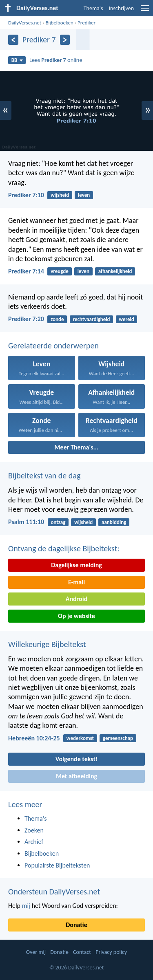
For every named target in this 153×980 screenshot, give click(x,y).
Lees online (56, 60)
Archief (34, 842)
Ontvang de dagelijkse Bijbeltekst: (64, 548)
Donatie (76, 925)
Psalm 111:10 (26, 522)
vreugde (60, 271)
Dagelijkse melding (76, 565)
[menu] (145, 11)
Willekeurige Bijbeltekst (47, 644)
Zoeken (34, 830)
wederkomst (80, 738)
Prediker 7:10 (26, 195)
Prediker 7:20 (26, 319)
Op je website (76, 616)
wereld (126, 319)
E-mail (76, 582)
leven (84, 195)
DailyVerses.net (25, 23)
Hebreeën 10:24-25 (34, 738)
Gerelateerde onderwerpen (53, 346)
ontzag (58, 522)
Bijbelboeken (59, 23)
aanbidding (114, 522)
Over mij (36, 952)
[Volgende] (65, 40)
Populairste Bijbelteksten (57, 865)
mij (26, 906)
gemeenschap (118, 738)
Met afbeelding (76, 776)
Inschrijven (121, 8)
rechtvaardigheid (91, 319)
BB (17, 60)
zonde (57, 319)
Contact (82, 952)
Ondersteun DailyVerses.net (54, 892)
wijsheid (60, 195)
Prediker (86, 23)
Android (76, 599)
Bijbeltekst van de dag (44, 476)
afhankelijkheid (115, 271)
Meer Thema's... (77, 447)
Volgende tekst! (76, 759)
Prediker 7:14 (26, 271)
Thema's (93, 8)
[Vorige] (13, 40)
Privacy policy (111, 952)
